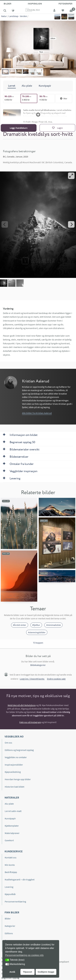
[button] (7, 960)
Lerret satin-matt (13, 811)
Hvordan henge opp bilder (18, 779)
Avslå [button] (12, 972)
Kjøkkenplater (12, 826)
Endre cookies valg (56, 679)
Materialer (12, 798)
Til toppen (38, 643)
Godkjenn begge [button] (46, 972)
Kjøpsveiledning (13, 772)
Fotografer (65, 4)
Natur (4, 16)
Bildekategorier (38, 665)
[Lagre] (57, 128)
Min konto (10, 865)
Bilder (7, 4)
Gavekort (9, 840)
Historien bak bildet (14, 787)
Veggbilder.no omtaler (16, 757)
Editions (9, 933)
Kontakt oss (11, 857)
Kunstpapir (10, 818)
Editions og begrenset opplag (19, 750)
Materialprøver (12, 833)
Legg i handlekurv (19, 128)
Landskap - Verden (18, 16)
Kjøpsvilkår (10, 894)
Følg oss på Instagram (30, 722)
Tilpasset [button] (28, 972)
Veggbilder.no (14, 736)
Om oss (8, 743)
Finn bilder (12, 912)
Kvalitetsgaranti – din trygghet (20, 879)
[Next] (71, 224)
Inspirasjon (35, 4)
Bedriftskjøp (11, 872)
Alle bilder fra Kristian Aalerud (37, 413)
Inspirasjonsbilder (14, 765)
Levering (9, 887)
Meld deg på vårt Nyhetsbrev (22, 705)
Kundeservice (14, 851)
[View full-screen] (71, 176)
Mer (64, 98)
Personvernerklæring (15, 901)
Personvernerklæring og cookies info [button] (24, 955)
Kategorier (10, 926)
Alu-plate (9, 804)
